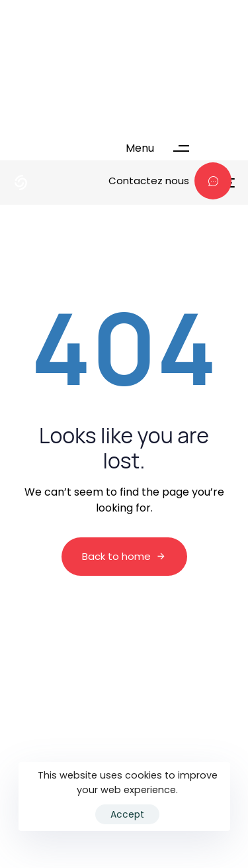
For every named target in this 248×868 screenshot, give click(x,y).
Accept (127, 814)
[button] (164, 148)
